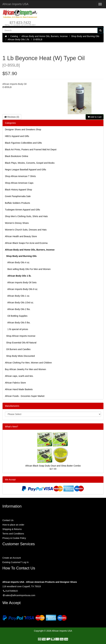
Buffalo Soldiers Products (17, 203)
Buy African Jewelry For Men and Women (25, 369)
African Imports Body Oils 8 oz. (21, 289)
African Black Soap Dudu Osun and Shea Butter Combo (53, 466)
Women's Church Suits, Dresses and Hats (26, 230)
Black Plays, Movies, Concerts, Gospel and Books (30, 163)
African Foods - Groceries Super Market (25, 396)
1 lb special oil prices (17, 329)
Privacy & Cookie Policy (14, 538)
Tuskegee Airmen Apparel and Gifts (23, 210)
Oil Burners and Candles (18, 349)
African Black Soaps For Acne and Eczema (26, 243)
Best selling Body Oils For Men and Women (28, 269)
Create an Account (12, 558)
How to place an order (13, 525)
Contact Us (8, 520)
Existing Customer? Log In (15, 562)
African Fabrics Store (15, 383)
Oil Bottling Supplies (16, 316)
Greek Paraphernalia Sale (18, 196)
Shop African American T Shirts (20, 176)
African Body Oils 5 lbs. (18, 323)
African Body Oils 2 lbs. (18, 309)
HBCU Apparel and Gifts (17, 136)
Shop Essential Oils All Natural (21, 343)
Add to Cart (95, 117)
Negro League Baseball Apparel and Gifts (26, 170)
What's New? (11, 427)
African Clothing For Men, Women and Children (28, 363)
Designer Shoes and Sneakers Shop (23, 129)
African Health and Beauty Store (21, 236)
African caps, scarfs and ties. (19, 376)
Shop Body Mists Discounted (20, 356)
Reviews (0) (12, 117)
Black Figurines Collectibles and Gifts (23, 143)
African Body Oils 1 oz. (17, 296)
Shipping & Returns (12, 529)
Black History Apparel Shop (19, 190)
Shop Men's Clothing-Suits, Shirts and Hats (26, 216)
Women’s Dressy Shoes (17, 223)
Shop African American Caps (19, 183)
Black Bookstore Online (17, 156)
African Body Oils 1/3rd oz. (19, 303)
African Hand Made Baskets (19, 389)
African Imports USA (15, 4)
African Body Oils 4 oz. (17, 262)
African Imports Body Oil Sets (21, 282)
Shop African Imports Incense (20, 336)
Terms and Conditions (13, 534)
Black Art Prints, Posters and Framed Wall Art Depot (31, 150)
